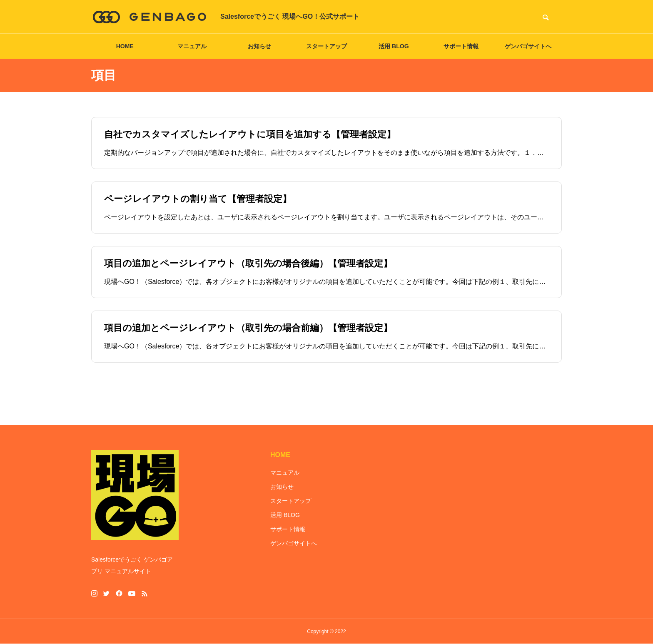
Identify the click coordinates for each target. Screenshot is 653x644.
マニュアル (192, 46)
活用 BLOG (394, 46)
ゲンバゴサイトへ (528, 46)
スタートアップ (326, 46)
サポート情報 (461, 46)
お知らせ (259, 46)
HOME (125, 46)
